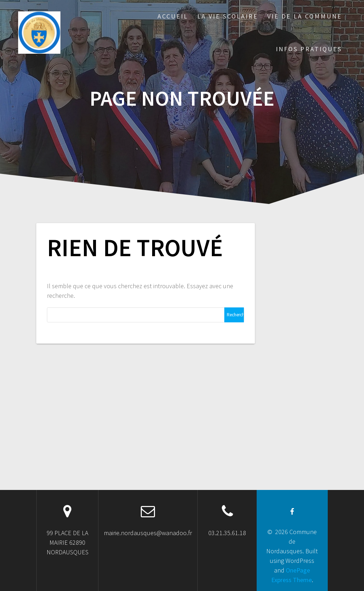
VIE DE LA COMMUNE (305, 16)
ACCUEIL (173, 16)
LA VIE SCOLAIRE (228, 16)
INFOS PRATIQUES (309, 49)
